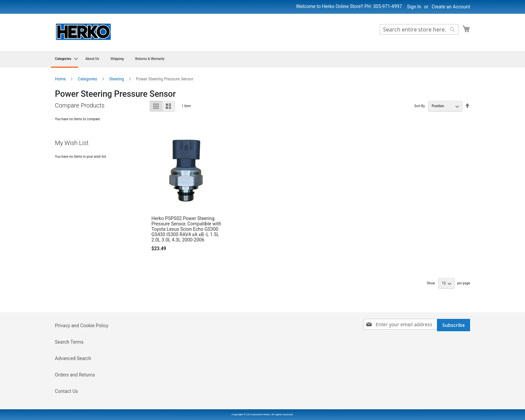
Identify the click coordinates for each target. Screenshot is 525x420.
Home (61, 79)
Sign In (414, 7)
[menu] (262, 59)
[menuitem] (64, 59)
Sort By (420, 106)
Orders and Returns (75, 375)
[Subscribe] (454, 325)
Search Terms (69, 342)
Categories (88, 79)
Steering (117, 79)
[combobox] (419, 29)
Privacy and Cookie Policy (82, 326)
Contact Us (66, 391)
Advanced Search (73, 358)
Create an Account (451, 7)
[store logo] (83, 32)
